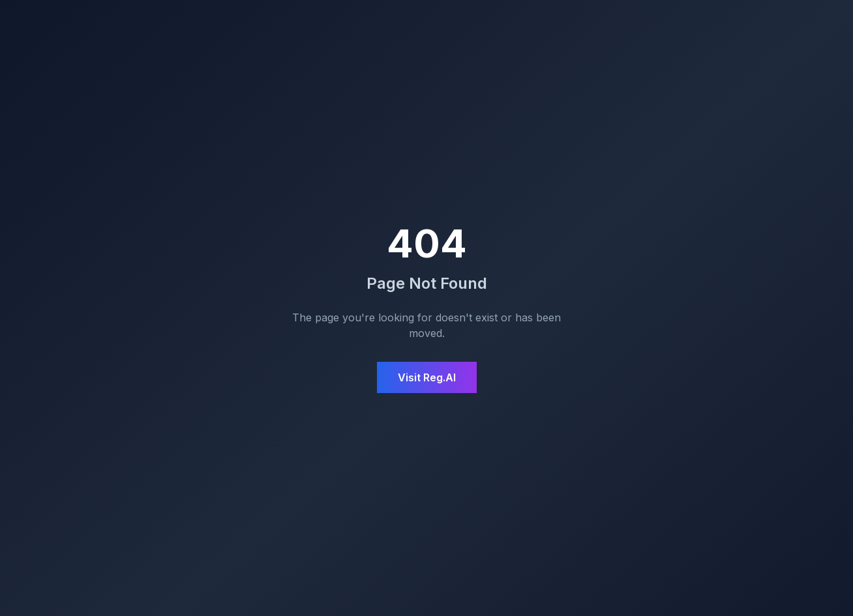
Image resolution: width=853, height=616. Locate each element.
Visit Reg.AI (427, 377)
